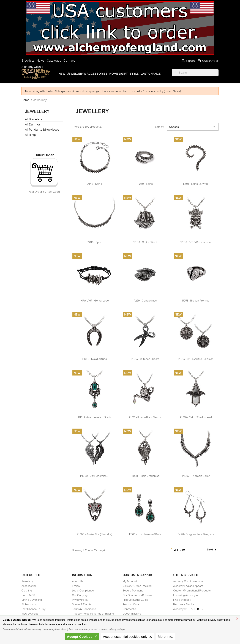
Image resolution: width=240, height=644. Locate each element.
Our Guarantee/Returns (137, 595)
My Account (130, 581)
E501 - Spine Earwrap (196, 184)
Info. (165, 637)
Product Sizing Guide (135, 600)
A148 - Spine (95, 184)
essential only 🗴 (127, 637)
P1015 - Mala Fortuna (95, 359)
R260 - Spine (145, 184)
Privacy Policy (80, 600)
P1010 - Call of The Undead (196, 417)
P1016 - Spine (95, 242)
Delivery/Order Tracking (137, 586)
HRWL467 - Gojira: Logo (95, 301)
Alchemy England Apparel (189, 586)
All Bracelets (34, 119)
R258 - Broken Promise (196, 301)
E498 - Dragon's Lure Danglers (196, 534)
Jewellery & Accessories (87, 74)
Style (134, 74)
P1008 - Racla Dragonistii (145, 476)
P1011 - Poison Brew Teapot (145, 417)
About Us (78, 581)
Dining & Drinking (32, 600)
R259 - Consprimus (145, 301)
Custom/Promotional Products (192, 590)
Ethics (76, 586)
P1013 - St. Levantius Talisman (196, 359)
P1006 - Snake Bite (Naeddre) (95, 534)
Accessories (29, 586)
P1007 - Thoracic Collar (196, 476)
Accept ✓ (82, 637)
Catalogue (54, 61)
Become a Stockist (184, 604)
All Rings (31, 135)
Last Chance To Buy (33, 609)
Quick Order (208, 61)
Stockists (28, 61)
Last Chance (151, 74)
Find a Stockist (182, 600)
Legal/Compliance (83, 590)
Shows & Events (82, 604)
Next (212, 550)
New (62, 74)
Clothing (27, 590)
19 (183, 550)
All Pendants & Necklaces (42, 130)
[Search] (195, 73)
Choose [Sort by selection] (193, 127)
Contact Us (130, 609)
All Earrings (33, 124)
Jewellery (37, 111)
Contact (69, 61)
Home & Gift (118, 74)
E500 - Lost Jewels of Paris (145, 534)
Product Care (131, 604)
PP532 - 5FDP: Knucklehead (196, 242)
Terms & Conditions (84, 609)
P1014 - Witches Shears (145, 359)
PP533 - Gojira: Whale (145, 242)
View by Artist (30, 614)
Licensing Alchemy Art (187, 595)
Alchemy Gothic (32, 67)
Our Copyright (81, 595)
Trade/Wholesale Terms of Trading (93, 614)
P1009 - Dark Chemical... (95, 476)
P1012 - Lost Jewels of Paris (95, 417)
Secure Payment (133, 590)
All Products (29, 604)
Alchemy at (188, 609)
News (41, 61)
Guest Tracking (132, 614)
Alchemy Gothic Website (188, 581)
